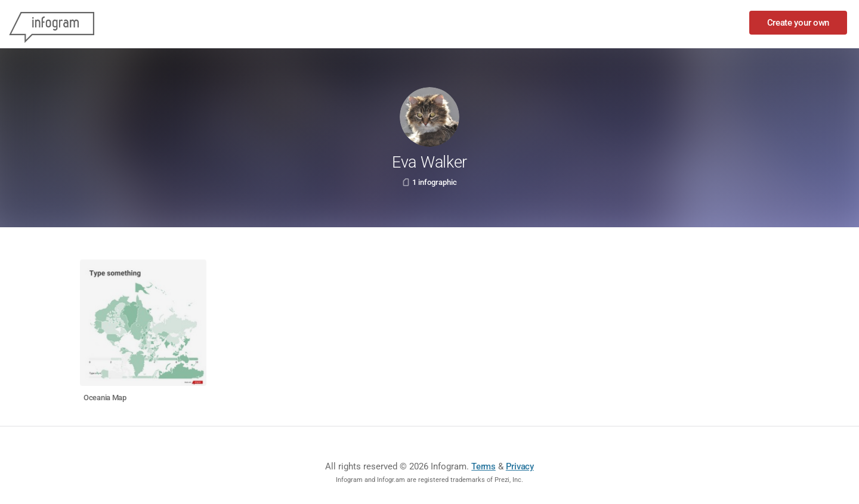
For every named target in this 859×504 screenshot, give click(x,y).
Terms (483, 466)
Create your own (798, 23)
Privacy (520, 466)
